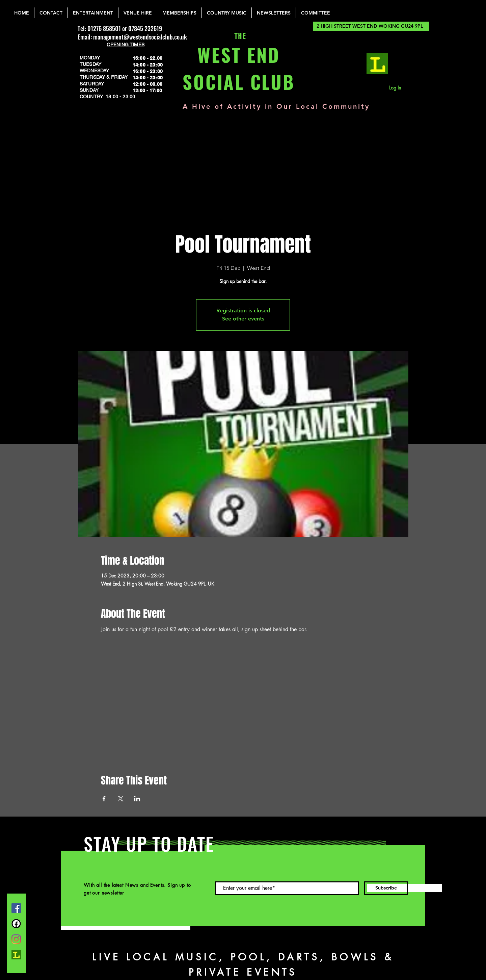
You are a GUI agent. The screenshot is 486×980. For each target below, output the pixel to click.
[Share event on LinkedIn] (137, 799)
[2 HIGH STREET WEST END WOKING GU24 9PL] (371, 26)
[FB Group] (16, 924)
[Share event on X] (121, 799)
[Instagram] (16, 939)
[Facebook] (16, 908)
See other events (243, 319)
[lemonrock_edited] (377, 64)
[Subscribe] (386, 888)
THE (239, 36)
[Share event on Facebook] (104, 799)
